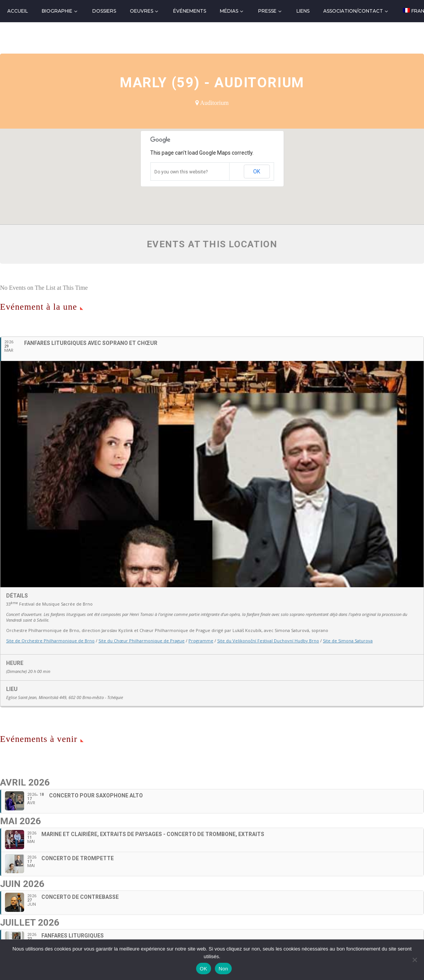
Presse (267, 11)
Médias (229, 11)
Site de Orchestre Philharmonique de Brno (50, 641)
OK (257, 171)
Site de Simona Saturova (348, 641)
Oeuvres (142, 11)
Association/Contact (353, 11)
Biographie (57, 11)
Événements (190, 11)
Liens (303, 11)
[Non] (414, 960)
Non (223, 969)
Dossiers (104, 11)
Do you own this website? (181, 172)
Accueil (18, 11)
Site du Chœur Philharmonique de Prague (142, 641)
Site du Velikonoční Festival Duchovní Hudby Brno (268, 641)
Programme (201, 641)
